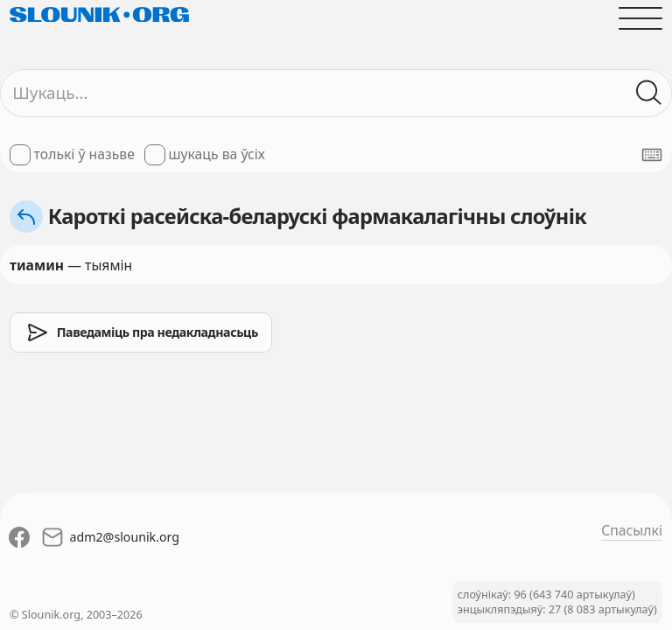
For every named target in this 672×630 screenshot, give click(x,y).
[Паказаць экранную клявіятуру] (652, 155)
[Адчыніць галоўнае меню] (640, 18)
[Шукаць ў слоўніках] (649, 93)
